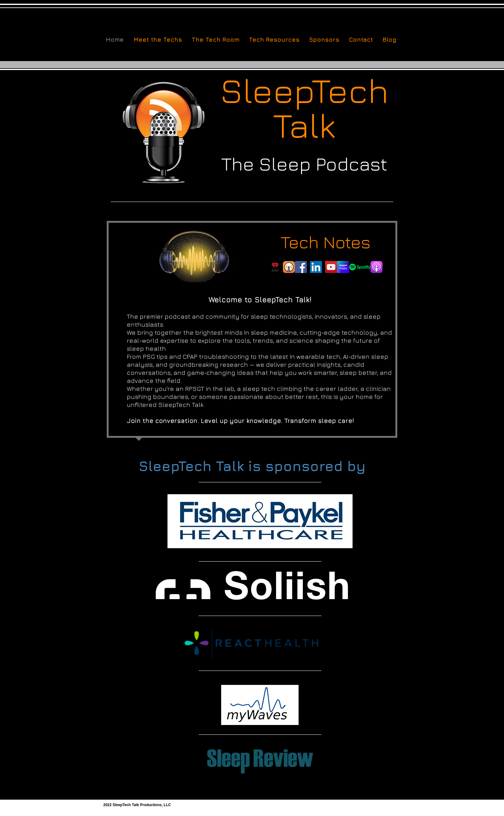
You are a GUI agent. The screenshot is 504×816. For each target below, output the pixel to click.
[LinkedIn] (316, 267)
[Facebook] (301, 267)
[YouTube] (331, 267)
